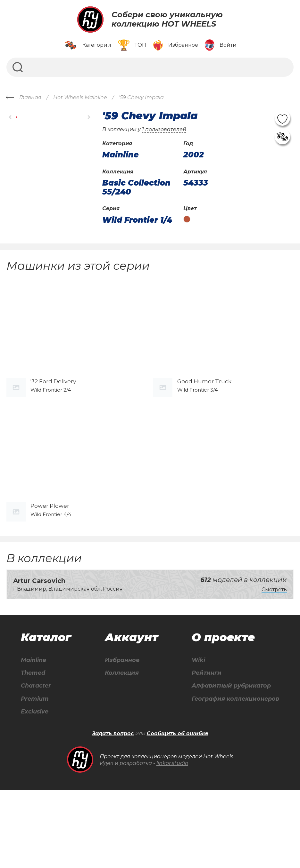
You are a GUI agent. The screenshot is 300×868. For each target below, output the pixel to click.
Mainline (33, 734)
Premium (34, 775)
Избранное (119, 734)
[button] (10, 117)
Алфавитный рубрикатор (228, 762)
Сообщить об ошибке (178, 812)
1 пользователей (164, 129)
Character (35, 762)
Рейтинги (200, 748)
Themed (32, 748)
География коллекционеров (233, 775)
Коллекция (118, 748)
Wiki (191, 734)
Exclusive (34, 789)
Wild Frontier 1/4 (137, 220)
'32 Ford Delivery (53, 418)
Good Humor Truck (204, 418)
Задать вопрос (113, 812)
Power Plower (50, 580)
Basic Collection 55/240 (136, 187)
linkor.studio (172, 841)
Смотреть (274, 663)
